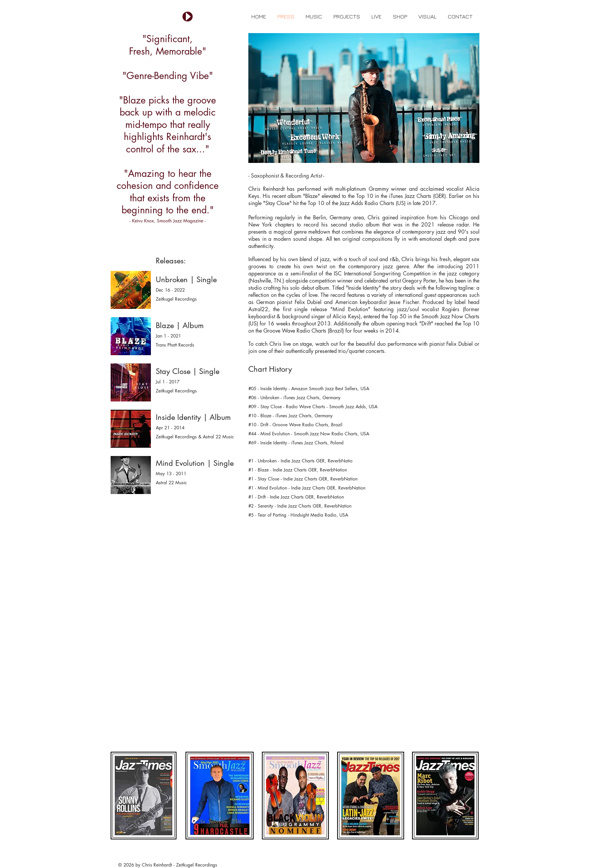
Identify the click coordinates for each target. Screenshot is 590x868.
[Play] (188, 17)
